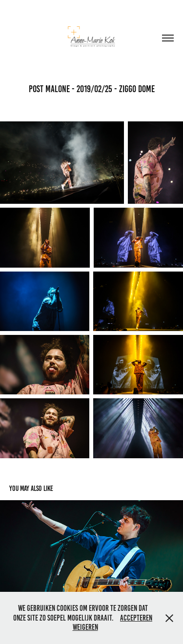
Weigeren (85, 627)
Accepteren (136, 618)
